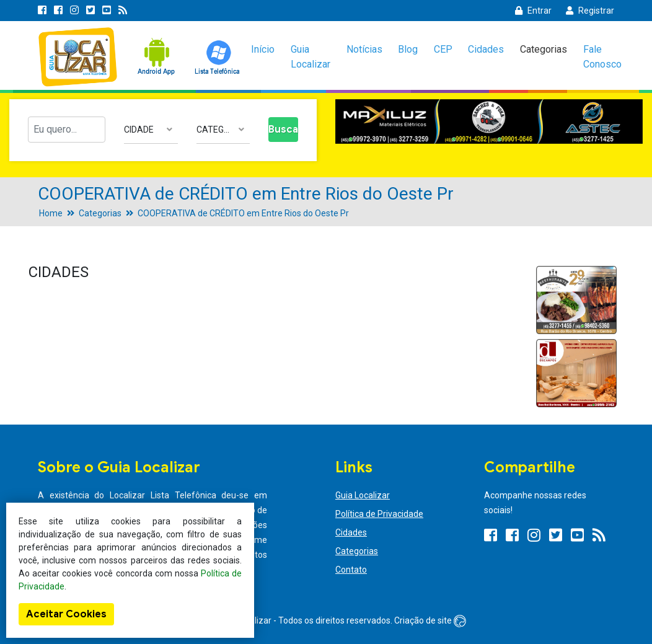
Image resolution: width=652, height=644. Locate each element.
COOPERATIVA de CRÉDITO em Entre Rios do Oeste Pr (243, 213)
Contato (351, 570)
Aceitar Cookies (66, 614)
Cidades (486, 49)
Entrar (533, 11)
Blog (408, 49)
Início (263, 49)
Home (51, 213)
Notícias (364, 49)
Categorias (544, 49)
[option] (489, 122)
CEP (443, 49)
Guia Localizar (311, 57)
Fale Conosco (602, 57)
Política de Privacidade (379, 514)
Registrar (590, 11)
